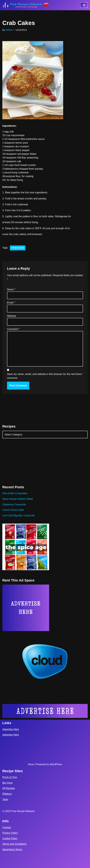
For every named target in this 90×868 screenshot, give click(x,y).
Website (12, 316)
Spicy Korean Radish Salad (18, 499)
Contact (7, 827)
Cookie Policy (10, 838)
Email (11, 303)
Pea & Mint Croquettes (15, 493)
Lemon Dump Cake (13, 510)
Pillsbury (7, 794)
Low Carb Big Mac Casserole (18, 515)
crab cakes (18, 248)
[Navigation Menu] (84, 5)
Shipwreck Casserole (14, 504)
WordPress (56, 764)
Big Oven (7, 783)
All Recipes (9, 788)
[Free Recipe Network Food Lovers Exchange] (26, 5)
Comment (13, 329)
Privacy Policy (10, 833)
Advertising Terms (12, 849)
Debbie (9, 30)
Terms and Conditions (14, 844)
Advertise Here (11, 729)
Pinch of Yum (10, 777)
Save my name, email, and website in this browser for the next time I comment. (45, 376)
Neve (31, 764)
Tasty (5, 799)
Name (11, 289)
